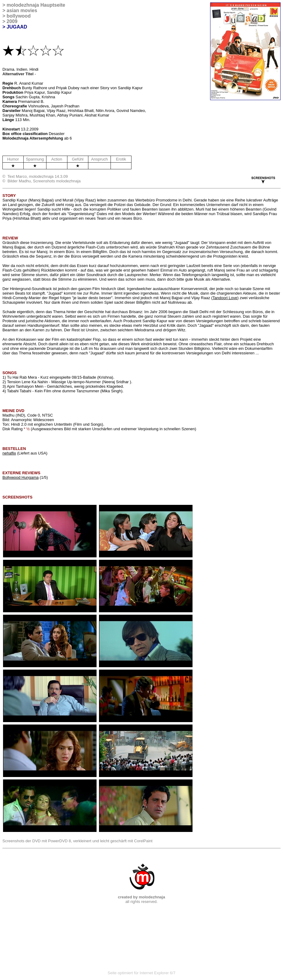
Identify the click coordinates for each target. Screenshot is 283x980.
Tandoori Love (225, 298)
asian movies (22, 10)
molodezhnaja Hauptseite (36, 5)
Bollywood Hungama (20, 477)
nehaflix (9, 453)
